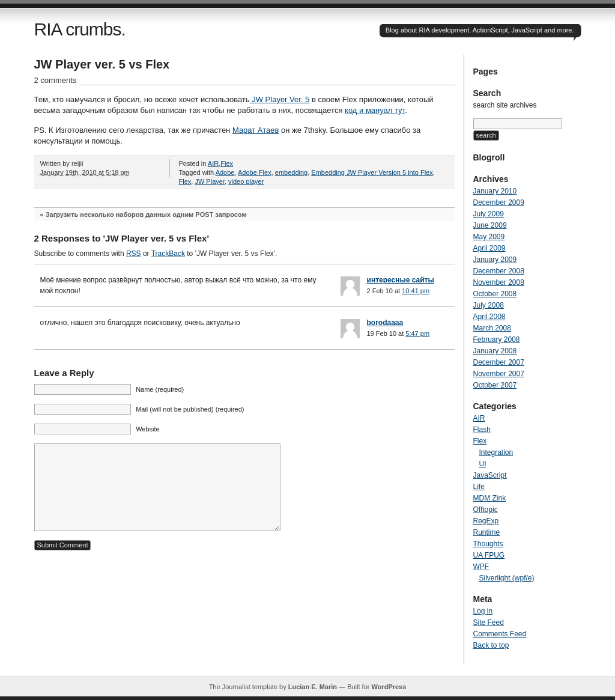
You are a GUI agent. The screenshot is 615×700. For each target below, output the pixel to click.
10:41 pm (416, 291)
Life (479, 487)
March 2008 (492, 328)
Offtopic (486, 510)
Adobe (225, 172)
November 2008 (499, 282)
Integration (496, 452)
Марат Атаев (256, 130)
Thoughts (488, 544)
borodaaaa (385, 323)
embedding (291, 172)
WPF (481, 567)
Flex (227, 163)
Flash (482, 430)
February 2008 (497, 339)
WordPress (389, 687)
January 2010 (495, 191)
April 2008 (489, 317)
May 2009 (489, 237)
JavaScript (490, 475)
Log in (483, 611)
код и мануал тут (375, 110)
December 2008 (499, 271)
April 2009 (489, 248)
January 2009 (495, 260)
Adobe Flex (255, 172)
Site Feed (489, 622)
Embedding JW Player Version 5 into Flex (372, 172)
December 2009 (499, 202)
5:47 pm (417, 333)
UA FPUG (489, 555)
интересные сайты (401, 280)
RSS (134, 254)
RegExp (486, 521)
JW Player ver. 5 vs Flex (102, 64)
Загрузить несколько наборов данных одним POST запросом (146, 215)
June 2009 (490, 225)
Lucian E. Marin (313, 687)
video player (246, 181)
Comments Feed (500, 634)
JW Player (210, 181)
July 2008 (489, 305)
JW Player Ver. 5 (280, 99)
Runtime (487, 532)
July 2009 (489, 214)
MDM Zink (490, 498)
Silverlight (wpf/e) (507, 578)
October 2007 (495, 385)
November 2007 (499, 374)
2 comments (56, 80)
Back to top (491, 645)
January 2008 (495, 351)
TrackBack (168, 254)
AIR (213, 163)
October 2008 (495, 294)
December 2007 (499, 362)
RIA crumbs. (80, 29)
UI (483, 464)
